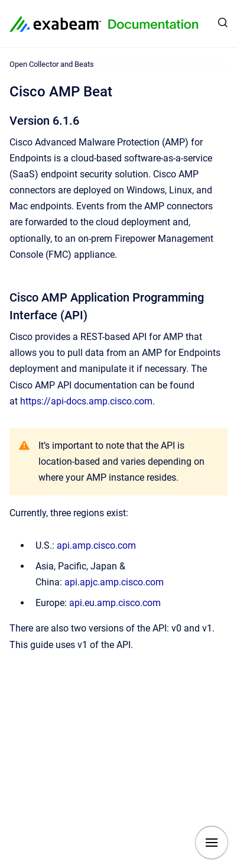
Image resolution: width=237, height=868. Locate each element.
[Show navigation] (212, 843)
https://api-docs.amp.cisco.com (86, 401)
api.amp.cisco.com (96, 545)
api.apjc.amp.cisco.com (114, 582)
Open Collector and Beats (52, 64)
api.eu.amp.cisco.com (115, 603)
